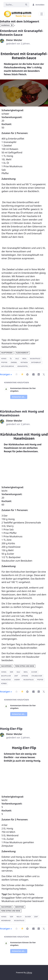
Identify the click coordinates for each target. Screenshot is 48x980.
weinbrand (6, 921)
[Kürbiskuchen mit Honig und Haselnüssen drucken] (27, 692)
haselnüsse (6, 680)
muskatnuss (35, 359)
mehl (24, 359)
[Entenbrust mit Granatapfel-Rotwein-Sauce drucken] (27, 374)
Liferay (29, 972)
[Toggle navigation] (42, 14)
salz (17, 359)
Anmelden (38, 5)
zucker (34, 672)
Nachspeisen (6, 666)
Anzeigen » (6, 374)
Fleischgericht (22, 353)
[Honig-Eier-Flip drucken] (27, 929)
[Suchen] (13, 5)
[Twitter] (44, 374)
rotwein (24, 362)
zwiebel (14, 362)
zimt (16, 676)
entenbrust (36, 362)
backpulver (6, 676)
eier (12, 672)
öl (11, 359)
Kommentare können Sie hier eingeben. (23, 390)
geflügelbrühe (8, 366)
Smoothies (20, 907)
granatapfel (23, 366)
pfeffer (4, 362)
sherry (17, 680)
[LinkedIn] (39, 374)
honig (4, 359)
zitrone (25, 676)
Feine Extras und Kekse (25, 666)
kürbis (4, 684)
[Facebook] (34, 374)
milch (19, 917)
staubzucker (37, 676)
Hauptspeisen (7, 353)
